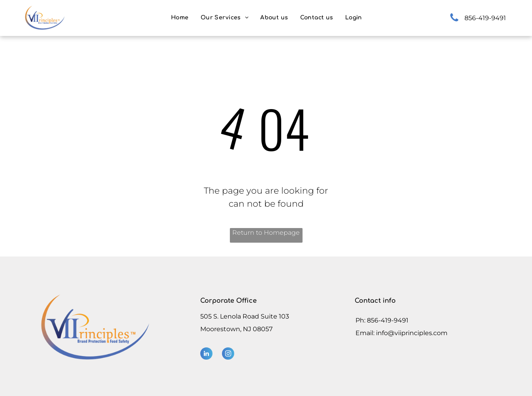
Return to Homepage (266, 233)
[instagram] (228, 355)
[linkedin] (206, 355)
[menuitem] (180, 18)
